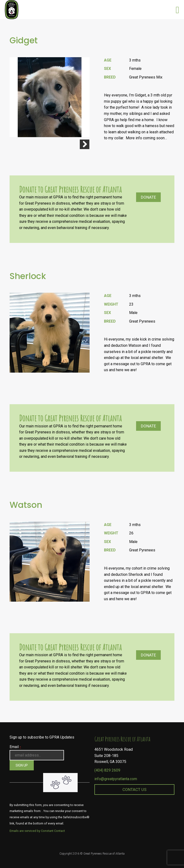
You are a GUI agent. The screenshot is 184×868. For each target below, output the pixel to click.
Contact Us (134, 790)
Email (15, 747)
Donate (148, 197)
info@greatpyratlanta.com (116, 779)
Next (85, 144)
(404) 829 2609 (107, 770)
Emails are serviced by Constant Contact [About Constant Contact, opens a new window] (37, 831)
